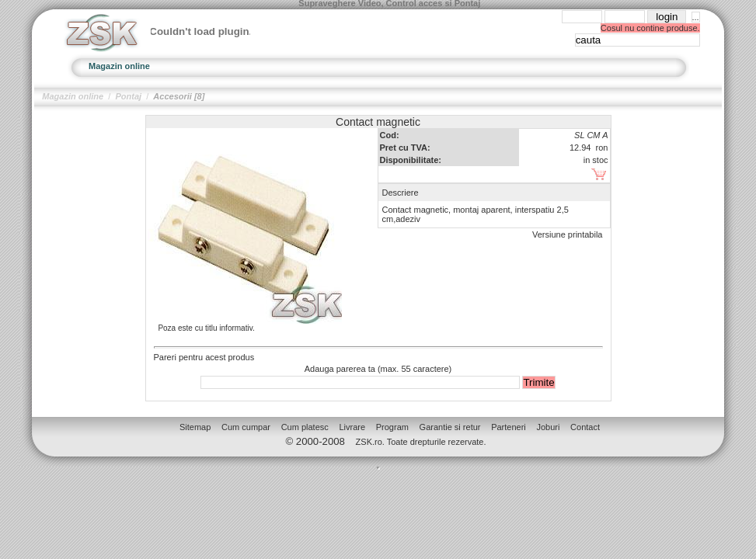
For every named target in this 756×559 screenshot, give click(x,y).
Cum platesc (305, 427)
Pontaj (128, 96)
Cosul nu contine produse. (650, 28)
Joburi (548, 427)
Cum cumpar (246, 427)
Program (392, 427)
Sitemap (195, 427)
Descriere (401, 193)
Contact (585, 427)
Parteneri (509, 427)
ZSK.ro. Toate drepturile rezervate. (421, 442)
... (696, 17)
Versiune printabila (568, 234)
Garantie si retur (450, 427)
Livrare (352, 427)
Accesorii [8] (179, 96)
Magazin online (119, 66)
